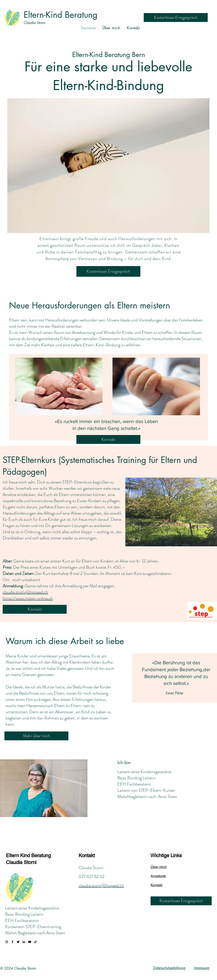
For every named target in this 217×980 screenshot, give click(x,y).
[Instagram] (7, 942)
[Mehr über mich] (36, 736)
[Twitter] (18, 942)
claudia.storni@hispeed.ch (25, 592)
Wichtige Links (166, 856)
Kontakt (87, 856)
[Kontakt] (108, 439)
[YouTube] (30, 942)
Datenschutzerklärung (169, 968)
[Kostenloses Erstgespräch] (176, 18)
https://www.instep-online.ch (28, 598)
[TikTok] (35, 942)
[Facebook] (12, 942)
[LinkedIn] (24, 942)
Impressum (202, 968)
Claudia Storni (35, 23)
